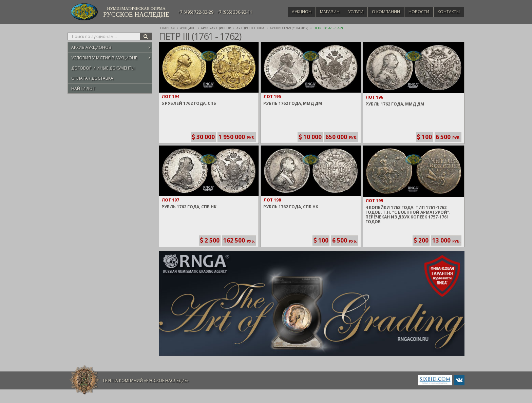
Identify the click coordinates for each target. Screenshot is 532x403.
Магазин (322, 12)
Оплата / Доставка (92, 78)
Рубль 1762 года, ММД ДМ (293, 103)
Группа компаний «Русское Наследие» (146, 380)
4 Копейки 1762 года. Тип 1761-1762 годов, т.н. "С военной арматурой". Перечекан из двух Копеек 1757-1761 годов (408, 215)
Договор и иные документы (103, 68)
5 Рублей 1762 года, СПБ (189, 103)
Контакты (448, 12)
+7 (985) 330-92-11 (235, 12)
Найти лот (83, 88)
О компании (381, 12)
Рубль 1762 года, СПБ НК (189, 207)
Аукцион (292, 12)
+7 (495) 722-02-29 (196, 12)
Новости (416, 12)
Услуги (349, 12)
